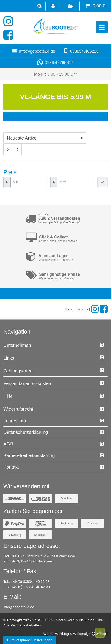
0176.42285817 (55, 63)
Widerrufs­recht (18, 409)
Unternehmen (17, 345)
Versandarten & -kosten (27, 383)
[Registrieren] (71, 6)
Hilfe (8, 396)
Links (9, 358)
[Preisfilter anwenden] (102, 182)
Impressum (15, 421)
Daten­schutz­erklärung (26, 432)
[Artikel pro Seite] (13, 149)
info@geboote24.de (37, 51)
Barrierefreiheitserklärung (29, 455)
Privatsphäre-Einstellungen (30, 640)
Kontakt (11, 467)
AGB (8, 444)
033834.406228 (84, 51)
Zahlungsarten (18, 371)
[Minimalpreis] (29, 182)
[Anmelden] (53, 6)
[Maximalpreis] (75, 182)
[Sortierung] (45, 138)
